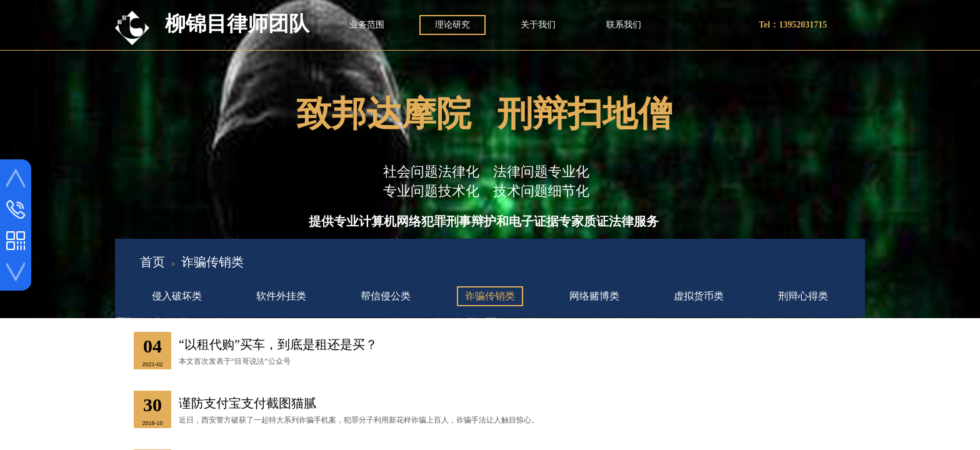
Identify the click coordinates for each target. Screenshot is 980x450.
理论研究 (452, 25)
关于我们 (538, 25)
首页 (152, 262)
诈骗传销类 (212, 262)
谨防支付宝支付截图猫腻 (247, 403)
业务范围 (367, 25)
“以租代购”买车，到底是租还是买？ (278, 344)
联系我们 (624, 25)
